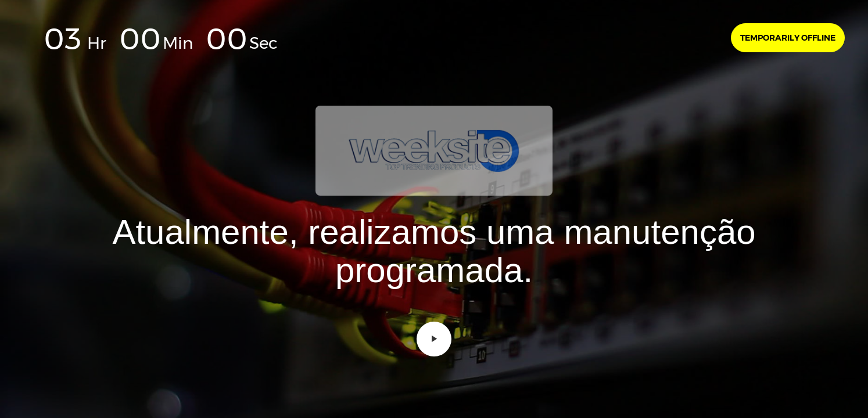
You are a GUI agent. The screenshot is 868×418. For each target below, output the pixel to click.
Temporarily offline (788, 38)
